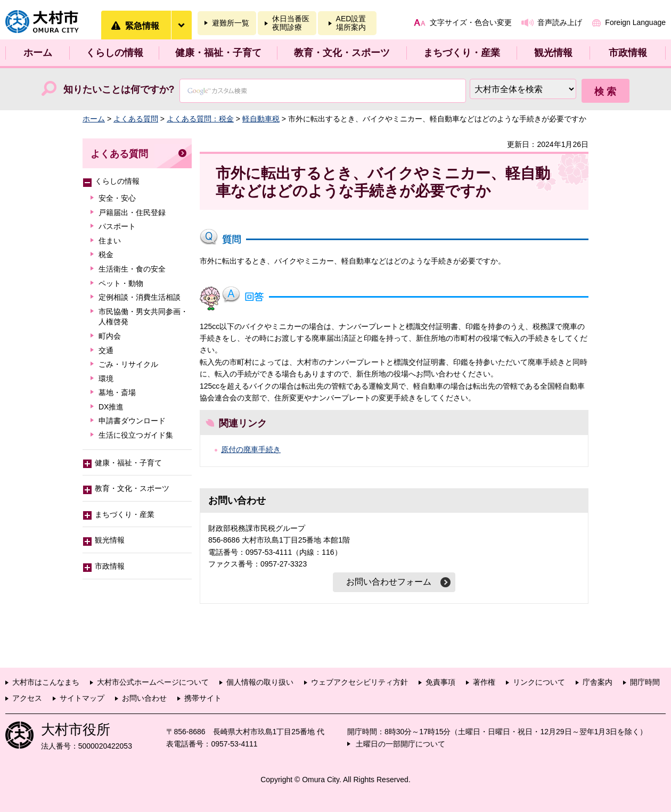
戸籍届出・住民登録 (132, 212)
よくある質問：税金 (200, 119)
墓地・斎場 (117, 392)
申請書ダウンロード (132, 421)
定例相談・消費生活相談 (140, 297)
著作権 (484, 682)
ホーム (38, 53)
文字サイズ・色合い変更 (471, 22)
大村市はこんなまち (46, 682)
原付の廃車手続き (251, 449)
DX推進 (111, 407)
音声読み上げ (560, 22)
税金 (106, 255)
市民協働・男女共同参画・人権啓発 (143, 317)
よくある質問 (136, 119)
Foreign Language (635, 22)
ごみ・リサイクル (128, 364)
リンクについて (539, 682)
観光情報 (553, 53)
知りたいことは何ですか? (119, 89)
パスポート (117, 226)
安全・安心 (117, 198)
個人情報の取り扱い (260, 682)
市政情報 (628, 53)
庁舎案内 (598, 682)
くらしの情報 (114, 53)
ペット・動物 (121, 283)
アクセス (27, 698)
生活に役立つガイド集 (136, 435)
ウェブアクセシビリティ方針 (359, 682)
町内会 (110, 336)
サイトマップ (82, 698)
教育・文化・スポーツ (342, 53)
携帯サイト (203, 698)
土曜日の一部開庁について (400, 744)
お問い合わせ (144, 698)
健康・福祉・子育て (218, 53)
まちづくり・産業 (462, 53)
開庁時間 (645, 682)
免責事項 (440, 682)
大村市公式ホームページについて (153, 682)
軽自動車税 (261, 119)
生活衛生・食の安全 (132, 269)
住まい (110, 241)
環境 (106, 379)
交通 (106, 350)
